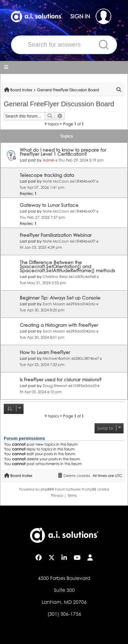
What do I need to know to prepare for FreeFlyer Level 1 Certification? (63, 152)
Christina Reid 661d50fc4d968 (69, 277)
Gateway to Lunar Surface (49, 205)
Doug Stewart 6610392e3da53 (70, 386)
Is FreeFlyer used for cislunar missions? (61, 380)
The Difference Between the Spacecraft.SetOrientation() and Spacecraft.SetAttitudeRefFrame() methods (67, 266)
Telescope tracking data (47, 175)
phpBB (46, 489)
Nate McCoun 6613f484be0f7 (69, 181)
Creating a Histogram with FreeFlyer (59, 325)
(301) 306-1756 (64, 614)
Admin (49, 160)
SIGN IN (91, 16)
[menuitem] (119, 90)
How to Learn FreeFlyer (45, 352)
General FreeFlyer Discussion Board (59, 104)
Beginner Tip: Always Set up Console (60, 298)
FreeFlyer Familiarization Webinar (56, 235)
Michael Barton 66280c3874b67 (71, 358)
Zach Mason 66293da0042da (69, 304)
